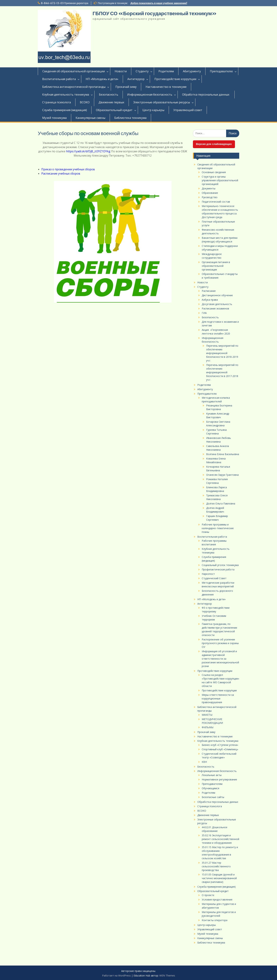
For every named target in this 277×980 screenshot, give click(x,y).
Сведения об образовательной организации (74, 71)
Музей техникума (54, 118)
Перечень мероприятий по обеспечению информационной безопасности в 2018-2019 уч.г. (222, 353)
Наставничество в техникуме (166, 87)
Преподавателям (212, 784)
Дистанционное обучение (217, 295)
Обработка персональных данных (206, 95)
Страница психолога (57, 102)
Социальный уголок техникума (220, 565)
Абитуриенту (192, 71)
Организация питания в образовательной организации (216, 266)
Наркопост (208, 574)
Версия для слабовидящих (214, 144)
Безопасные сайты (213, 797)
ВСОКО (85, 102)
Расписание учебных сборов (61, 174)
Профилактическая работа (218, 569)
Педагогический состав (216, 202)
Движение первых (111, 102)
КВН (204, 762)
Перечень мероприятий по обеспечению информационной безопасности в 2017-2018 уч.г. (222, 372)
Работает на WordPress (116, 976)
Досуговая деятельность (217, 304)
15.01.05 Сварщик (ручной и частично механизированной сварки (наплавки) (219, 878)
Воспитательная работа (59, 79)
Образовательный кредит (114, 110)
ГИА (204, 313)
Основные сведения (214, 172)
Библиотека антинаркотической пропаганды (74, 87)
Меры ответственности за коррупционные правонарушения (218, 699)
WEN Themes (167, 976)
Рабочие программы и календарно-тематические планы (218, 528)
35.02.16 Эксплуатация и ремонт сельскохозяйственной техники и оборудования (220, 839)
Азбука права (210, 300)
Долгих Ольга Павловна (221, 503)
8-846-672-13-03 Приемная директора (65, 3)
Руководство (210, 197)
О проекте (208, 895)
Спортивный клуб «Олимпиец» (220, 749)
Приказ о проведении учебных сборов (68, 169)
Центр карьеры (153, 110)
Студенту (142, 71)
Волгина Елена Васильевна (223, 454)
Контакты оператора (215, 920)
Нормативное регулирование (219, 779)
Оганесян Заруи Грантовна (222, 475)
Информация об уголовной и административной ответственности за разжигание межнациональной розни (220, 659)
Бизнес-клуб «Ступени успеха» (220, 745)
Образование (210, 193)
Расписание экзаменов (215, 308)
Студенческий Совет (214, 578)
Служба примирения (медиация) (65, 110)
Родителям (166, 71)
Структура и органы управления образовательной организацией (220, 180)
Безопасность (109, 95)
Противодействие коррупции (175, 79)
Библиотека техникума (130, 118)
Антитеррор (136, 79)
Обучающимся (210, 788)
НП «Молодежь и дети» (102, 79)
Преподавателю (221, 71)
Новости (121, 71)
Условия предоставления (217, 900)
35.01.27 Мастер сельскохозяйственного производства (216, 866)
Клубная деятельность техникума (66, 95)
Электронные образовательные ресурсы (162, 102)
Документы (209, 188)
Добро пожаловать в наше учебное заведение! (159, 3)
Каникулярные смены (90, 118)
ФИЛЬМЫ (208, 727)
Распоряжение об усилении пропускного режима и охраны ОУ (220, 643)
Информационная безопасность (150, 95)
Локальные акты (212, 775)
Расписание (209, 291)
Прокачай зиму (126, 87)
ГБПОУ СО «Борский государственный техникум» (155, 13)
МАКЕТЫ (207, 715)
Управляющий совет (188, 110)
